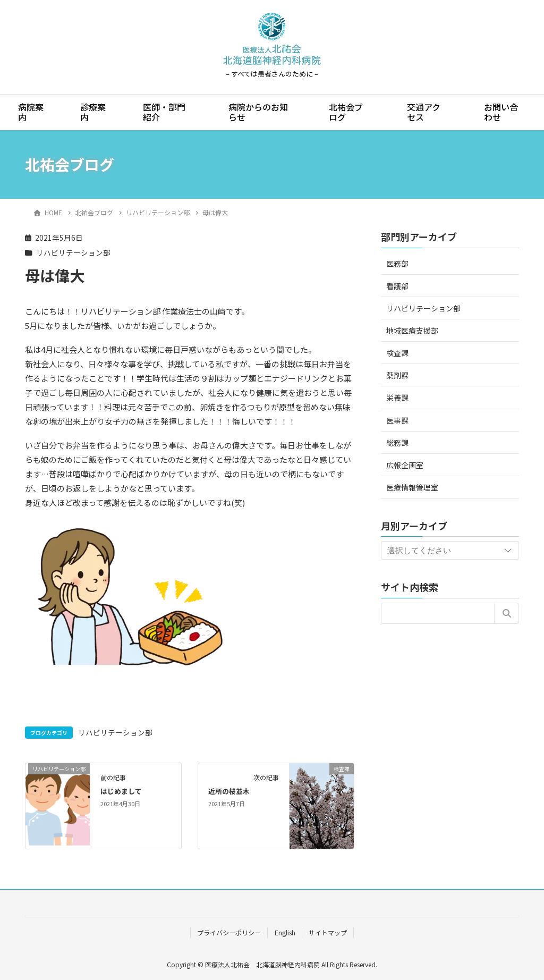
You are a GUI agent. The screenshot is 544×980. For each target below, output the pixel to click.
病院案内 (31, 112)
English (285, 932)
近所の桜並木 (229, 791)
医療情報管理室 (412, 487)
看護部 (397, 286)
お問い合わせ (501, 112)
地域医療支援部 (412, 331)
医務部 (397, 264)
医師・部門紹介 (164, 112)
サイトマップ (328, 932)
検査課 (397, 353)
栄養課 (397, 398)
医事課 (397, 420)
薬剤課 (397, 375)
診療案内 (93, 112)
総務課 (397, 443)
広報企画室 (405, 465)
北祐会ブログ (346, 112)
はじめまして (121, 791)
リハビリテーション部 (73, 252)
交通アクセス (424, 112)
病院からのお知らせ (258, 112)
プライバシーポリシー (229, 932)
